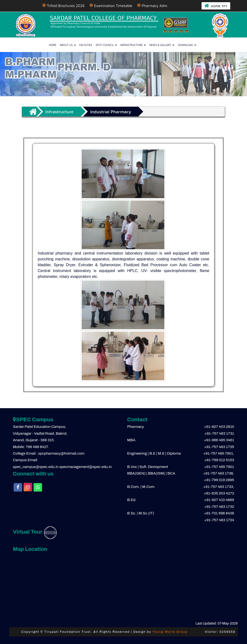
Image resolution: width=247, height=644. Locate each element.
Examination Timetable (122, 6)
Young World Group (170, 632)
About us (68, 45)
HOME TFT (216, 6)
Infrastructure (133, 45)
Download (187, 45)
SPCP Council (106, 45)
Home (53, 45)
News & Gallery (162, 45)
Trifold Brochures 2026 (75, 6)
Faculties (86, 45)
